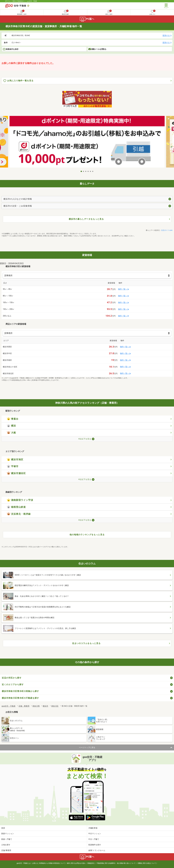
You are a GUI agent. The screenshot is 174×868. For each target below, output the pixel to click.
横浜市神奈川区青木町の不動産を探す (20, 698)
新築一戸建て (7, 839)
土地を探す (6, 845)
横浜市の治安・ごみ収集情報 (18, 206)
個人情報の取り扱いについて (126, 863)
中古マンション (95, 834)
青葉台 (13, 419)
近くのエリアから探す (13, 684)
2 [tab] (84, 171)
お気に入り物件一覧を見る (18, 81)
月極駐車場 (93, 828)
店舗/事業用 (6, 850)
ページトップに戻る (87, 747)
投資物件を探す (95, 845)
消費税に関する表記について (147, 863)
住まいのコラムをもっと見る (86, 643)
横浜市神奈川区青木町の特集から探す (20, 691)
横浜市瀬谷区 (16, 473)
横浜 (11, 426)
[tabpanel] (87, 142)
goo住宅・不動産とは (23, 863)
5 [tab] (91, 171)
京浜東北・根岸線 (19, 514)
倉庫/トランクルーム (97, 850)
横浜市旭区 (15, 460)
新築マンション (8, 834)
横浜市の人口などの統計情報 (18, 199)
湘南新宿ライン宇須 (20, 500)
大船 (11, 433)
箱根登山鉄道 (16, 507)
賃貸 (3, 828)
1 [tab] (81, 171)
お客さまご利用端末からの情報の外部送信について (48, 863)
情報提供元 (91, 863)
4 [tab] (88, 171)
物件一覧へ (123, 289)
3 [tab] (86, 171)
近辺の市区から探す (12, 678)
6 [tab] (93, 171)
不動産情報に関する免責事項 (106, 863)
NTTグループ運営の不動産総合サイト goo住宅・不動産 (21, 1)
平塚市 (13, 466)
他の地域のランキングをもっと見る (87, 535)
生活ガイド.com (167, 230)
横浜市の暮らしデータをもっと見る (86, 219)
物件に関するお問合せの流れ (76, 863)
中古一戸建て (94, 839)
